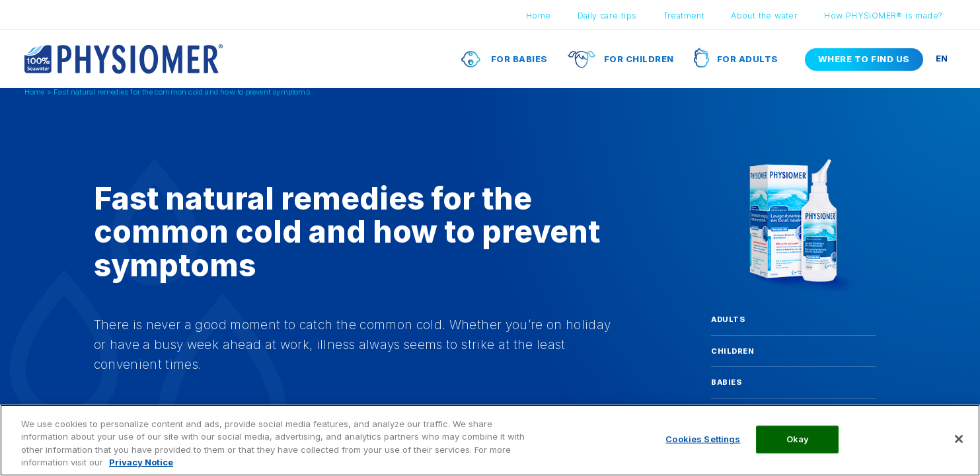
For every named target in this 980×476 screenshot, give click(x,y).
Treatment (684, 16)
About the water (764, 16)
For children (639, 59)
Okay (798, 439)
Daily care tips (607, 16)
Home (539, 16)
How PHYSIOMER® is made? (883, 16)
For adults (748, 59)
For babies (519, 59)
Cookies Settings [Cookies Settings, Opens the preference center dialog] (703, 439)
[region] (490, 440)
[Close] (959, 439)
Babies (726, 382)
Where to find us (864, 59)
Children (733, 351)
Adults (728, 319)
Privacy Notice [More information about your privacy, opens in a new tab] (141, 462)
